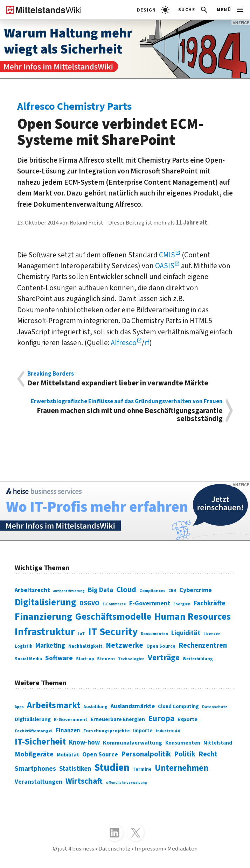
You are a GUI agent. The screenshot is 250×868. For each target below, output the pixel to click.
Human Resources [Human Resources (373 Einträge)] (193, 617)
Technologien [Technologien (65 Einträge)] (131, 659)
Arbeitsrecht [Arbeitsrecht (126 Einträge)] (32, 590)
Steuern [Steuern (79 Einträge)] (106, 659)
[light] (153, 10)
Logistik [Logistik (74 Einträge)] (23, 646)
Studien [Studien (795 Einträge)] (112, 768)
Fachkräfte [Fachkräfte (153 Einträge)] (210, 603)
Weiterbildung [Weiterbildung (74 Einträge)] (198, 659)
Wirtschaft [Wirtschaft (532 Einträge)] (84, 781)
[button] (193, 10)
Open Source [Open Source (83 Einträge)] (161, 646)
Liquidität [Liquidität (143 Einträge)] (186, 633)
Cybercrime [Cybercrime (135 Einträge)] (196, 590)
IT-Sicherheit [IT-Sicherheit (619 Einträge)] (40, 742)
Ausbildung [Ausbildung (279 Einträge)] (95, 707)
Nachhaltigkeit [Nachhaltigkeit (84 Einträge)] (85, 646)
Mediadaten (182, 849)
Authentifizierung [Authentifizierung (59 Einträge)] (69, 591)
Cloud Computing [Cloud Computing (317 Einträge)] (178, 707)
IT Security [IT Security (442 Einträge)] (113, 632)
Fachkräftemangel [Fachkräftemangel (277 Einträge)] (34, 731)
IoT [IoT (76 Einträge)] (82, 634)
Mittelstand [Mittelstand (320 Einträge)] (218, 743)
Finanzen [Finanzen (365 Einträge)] (68, 731)
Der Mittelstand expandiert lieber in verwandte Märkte (125, 379)
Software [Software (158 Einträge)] (59, 658)
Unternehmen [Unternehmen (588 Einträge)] (182, 768)
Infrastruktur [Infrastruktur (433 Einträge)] (45, 632)
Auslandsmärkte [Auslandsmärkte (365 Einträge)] (133, 706)
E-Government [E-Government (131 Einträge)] (150, 603)
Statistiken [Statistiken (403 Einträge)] (75, 769)
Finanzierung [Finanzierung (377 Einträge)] (43, 617)
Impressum (149, 849)
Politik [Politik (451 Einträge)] (185, 754)
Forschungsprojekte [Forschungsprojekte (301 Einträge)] (107, 731)
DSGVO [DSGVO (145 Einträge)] (89, 603)
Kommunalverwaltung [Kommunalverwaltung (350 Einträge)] (133, 743)
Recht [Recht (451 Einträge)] (208, 754)
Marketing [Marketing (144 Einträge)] (50, 646)
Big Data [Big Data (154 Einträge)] (100, 590)
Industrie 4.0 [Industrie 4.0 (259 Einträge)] (168, 731)
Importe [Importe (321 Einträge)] (143, 731)
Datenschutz (114, 849)
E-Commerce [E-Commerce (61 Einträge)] (114, 604)
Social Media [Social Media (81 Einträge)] (28, 659)
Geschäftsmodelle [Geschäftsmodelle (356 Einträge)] (113, 617)
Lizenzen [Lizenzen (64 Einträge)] (212, 634)
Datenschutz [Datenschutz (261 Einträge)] (215, 707)
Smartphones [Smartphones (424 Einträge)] (35, 769)
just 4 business (76, 849)
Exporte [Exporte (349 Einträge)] (187, 719)
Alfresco (124, 343)
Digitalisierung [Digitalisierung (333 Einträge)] (33, 719)
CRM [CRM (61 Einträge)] (172, 591)
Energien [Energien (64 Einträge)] (182, 604)
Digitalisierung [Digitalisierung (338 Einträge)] (46, 603)
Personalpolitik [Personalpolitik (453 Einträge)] (146, 754)
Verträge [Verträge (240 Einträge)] (164, 658)
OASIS (165, 266)
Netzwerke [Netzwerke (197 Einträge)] (124, 645)
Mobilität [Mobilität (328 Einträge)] (68, 755)
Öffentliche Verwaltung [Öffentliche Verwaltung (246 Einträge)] (126, 782)
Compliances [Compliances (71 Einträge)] (152, 591)
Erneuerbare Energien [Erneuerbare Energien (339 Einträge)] (118, 719)
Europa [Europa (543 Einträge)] (161, 718)
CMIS (167, 255)
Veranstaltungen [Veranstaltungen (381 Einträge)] (39, 782)
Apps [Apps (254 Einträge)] (19, 707)
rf (147, 343)
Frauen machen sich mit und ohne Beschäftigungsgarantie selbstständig (125, 411)
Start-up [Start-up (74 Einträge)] (85, 659)
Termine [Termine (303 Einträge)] (142, 769)
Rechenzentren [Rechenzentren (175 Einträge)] (203, 645)
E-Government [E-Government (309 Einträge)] (71, 720)
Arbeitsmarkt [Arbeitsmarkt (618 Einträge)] (54, 705)
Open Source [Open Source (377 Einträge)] (100, 755)
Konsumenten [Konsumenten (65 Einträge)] (154, 634)
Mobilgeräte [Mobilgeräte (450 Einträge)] (34, 754)
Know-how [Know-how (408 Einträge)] (84, 742)
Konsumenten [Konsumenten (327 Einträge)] (183, 743)
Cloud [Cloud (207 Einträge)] (126, 590)
